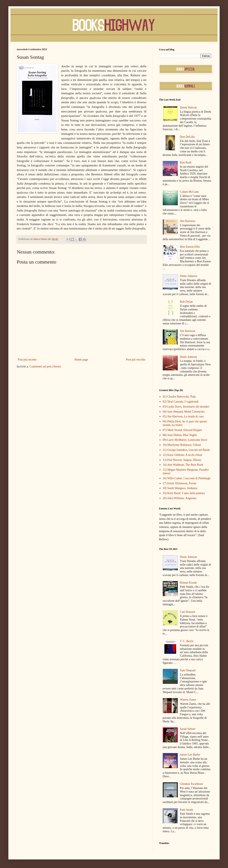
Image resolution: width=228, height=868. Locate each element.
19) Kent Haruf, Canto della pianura (184, 493)
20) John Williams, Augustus (180, 498)
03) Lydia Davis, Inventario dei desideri (186, 407)
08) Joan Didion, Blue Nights (180, 435)
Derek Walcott (188, 108)
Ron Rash (186, 163)
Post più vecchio (136, 360)
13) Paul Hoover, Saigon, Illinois (182, 460)
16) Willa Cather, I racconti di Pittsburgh (187, 478)
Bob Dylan (186, 302)
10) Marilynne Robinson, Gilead (182, 445)
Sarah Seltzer (188, 729)
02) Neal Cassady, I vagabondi (181, 402)
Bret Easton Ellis (190, 247)
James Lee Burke (190, 755)
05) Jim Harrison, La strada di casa (183, 416)
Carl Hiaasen (188, 612)
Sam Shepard (188, 670)
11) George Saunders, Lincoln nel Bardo (186, 450)
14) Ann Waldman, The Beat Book (183, 465)
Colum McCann (189, 192)
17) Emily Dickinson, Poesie (180, 483)
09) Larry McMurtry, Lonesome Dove (185, 440)
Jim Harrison (188, 221)
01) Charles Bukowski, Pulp (179, 397)
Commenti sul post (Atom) (45, 366)
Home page (81, 360)
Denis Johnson (188, 276)
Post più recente (27, 360)
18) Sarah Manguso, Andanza (180, 488)
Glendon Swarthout (191, 784)
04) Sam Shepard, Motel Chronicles (184, 412)
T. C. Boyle (187, 641)
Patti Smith (186, 810)
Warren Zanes (188, 700)
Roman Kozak (188, 583)
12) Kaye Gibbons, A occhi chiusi (183, 455)
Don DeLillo (187, 137)
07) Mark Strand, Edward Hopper (183, 430)
